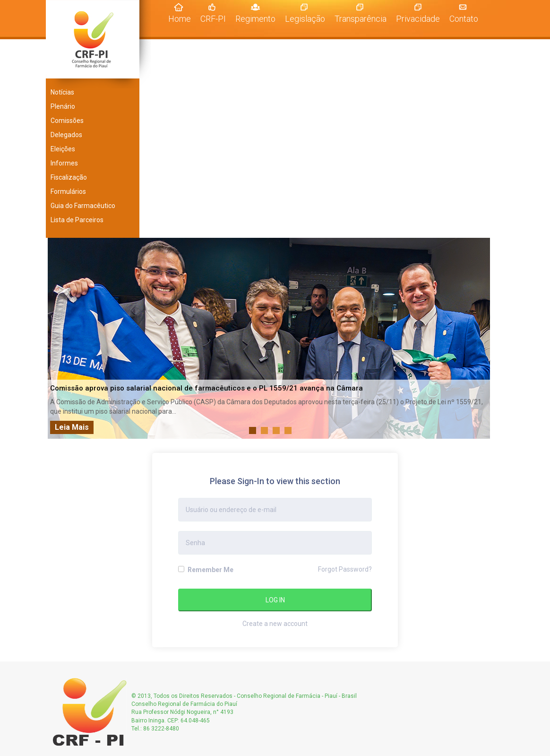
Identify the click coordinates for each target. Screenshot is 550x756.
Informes (64, 163)
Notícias (62, 92)
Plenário (63, 106)
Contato (464, 19)
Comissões (67, 121)
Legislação (305, 19)
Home (182, 18)
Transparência (361, 19)
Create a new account (275, 624)
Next (480, 339)
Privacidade (418, 19)
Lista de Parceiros (77, 220)
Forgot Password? (345, 569)
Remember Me (206, 570)
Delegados (66, 135)
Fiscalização (69, 177)
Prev (60, 339)
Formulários (68, 191)
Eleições (63, 149)
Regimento (255, 19)
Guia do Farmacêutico (83, 206)
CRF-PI (213, 19)
